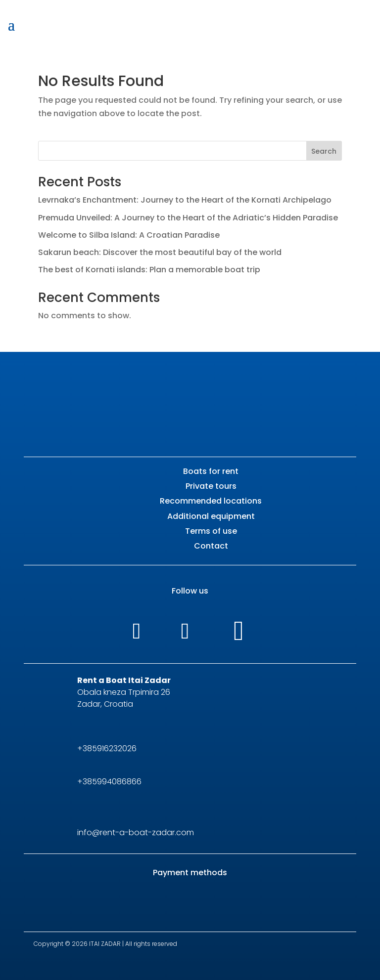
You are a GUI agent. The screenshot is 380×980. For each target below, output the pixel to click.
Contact (211, 546)
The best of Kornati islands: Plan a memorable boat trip (149, 270)
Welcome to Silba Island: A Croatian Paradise (129, 235)
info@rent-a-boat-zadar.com (136, 832)
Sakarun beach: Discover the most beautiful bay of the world (160, 252)
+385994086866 (109, 782)
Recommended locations (211, 501)
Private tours (211, 486)
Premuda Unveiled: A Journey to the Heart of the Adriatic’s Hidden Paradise (188, 218)
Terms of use (211, 531)
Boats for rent (211, 471)
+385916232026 (107, 748)
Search (324, 151)
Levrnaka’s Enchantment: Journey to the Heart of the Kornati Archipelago (185, 200)
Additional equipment (211, 516)
